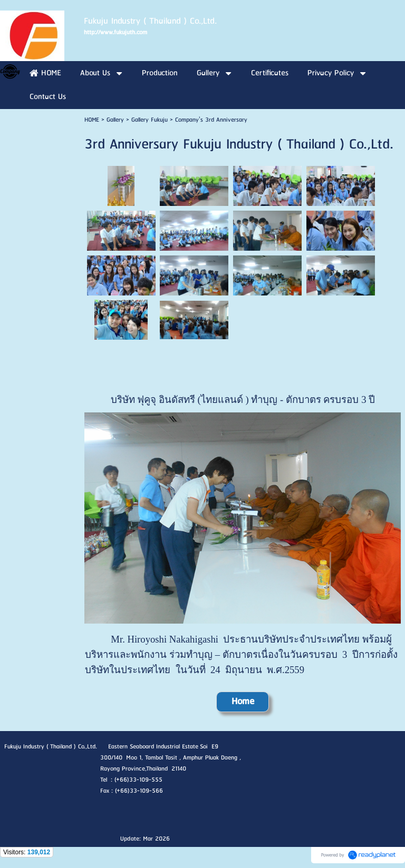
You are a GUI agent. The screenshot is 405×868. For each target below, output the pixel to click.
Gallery (115, 120)
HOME (92, 120)
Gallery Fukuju (150, 120)
